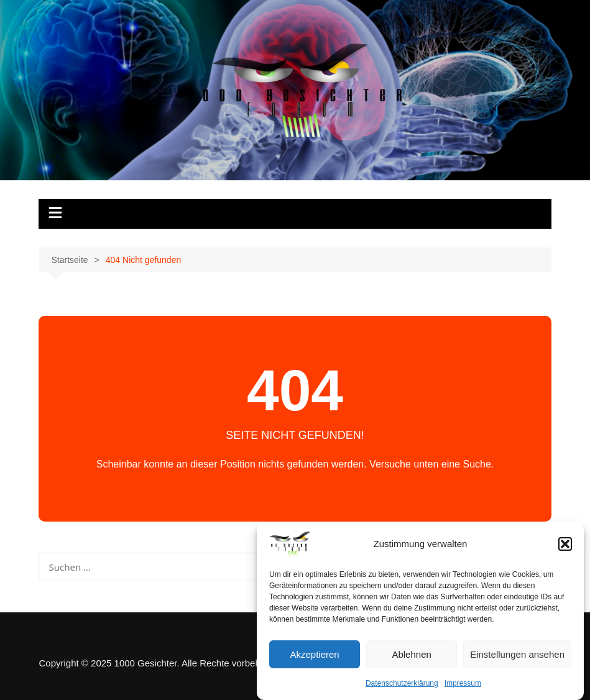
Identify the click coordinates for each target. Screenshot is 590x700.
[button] (565, 545)
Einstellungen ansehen (517, 655)
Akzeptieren (314, 655)
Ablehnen (411, 655)
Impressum (463, 684)
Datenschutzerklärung (402, 684)
